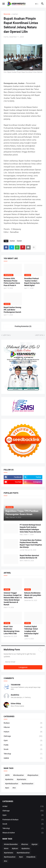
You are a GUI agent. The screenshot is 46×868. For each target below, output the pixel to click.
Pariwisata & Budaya (23, 820)
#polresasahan (27, 784)
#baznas (25, 844)
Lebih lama (39, 335)
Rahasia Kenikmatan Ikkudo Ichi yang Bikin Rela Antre (33, 595)
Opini (23, 741)
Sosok (23, 749)
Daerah (19, 241)
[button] (3, 4)
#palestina (9, 779)
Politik (23, 745)
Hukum (23, 732)
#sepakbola (31, 857)
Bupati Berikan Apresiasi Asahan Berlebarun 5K (29, 557)
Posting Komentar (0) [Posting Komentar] (23, 326)
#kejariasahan (33, 775)
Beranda (7, 14)
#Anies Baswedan (11, 844)
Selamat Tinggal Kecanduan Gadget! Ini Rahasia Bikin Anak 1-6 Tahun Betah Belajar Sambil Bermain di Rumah (13, 599)
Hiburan (23, 727)
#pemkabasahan (12, 784)
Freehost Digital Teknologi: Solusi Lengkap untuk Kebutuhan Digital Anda (31, 631)
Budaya (23, 723)
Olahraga (23, 736)
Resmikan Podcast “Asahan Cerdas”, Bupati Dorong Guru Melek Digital (32, 282)
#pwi (7, 788)
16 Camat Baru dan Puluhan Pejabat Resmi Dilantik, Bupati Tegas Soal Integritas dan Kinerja (31, 544)
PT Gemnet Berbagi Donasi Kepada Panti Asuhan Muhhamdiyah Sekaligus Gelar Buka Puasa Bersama (30, 528)
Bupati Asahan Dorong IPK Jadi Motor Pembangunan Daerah (12, 310)
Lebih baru (7, 335)
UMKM (23, 758)
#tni (14, 788)
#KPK (7, 775)
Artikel (23, 806)
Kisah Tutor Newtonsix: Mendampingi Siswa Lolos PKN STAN (12, 630)
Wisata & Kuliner (23, 833)
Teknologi (23, 754)
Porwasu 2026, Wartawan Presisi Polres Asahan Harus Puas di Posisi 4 (12, 282)
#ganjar (35, 844)
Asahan (15, 14)
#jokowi (15, 848)
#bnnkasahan (18, 775)
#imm (6, 848)
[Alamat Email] (23, 662)
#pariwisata (21, 779)
